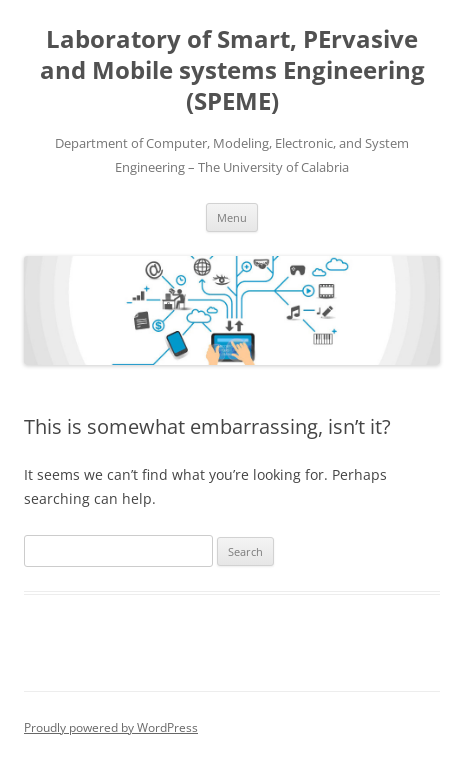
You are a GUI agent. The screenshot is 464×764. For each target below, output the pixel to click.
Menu (232, 217)
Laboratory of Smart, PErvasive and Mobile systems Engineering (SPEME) (232, 70)
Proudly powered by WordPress (111, 727)
